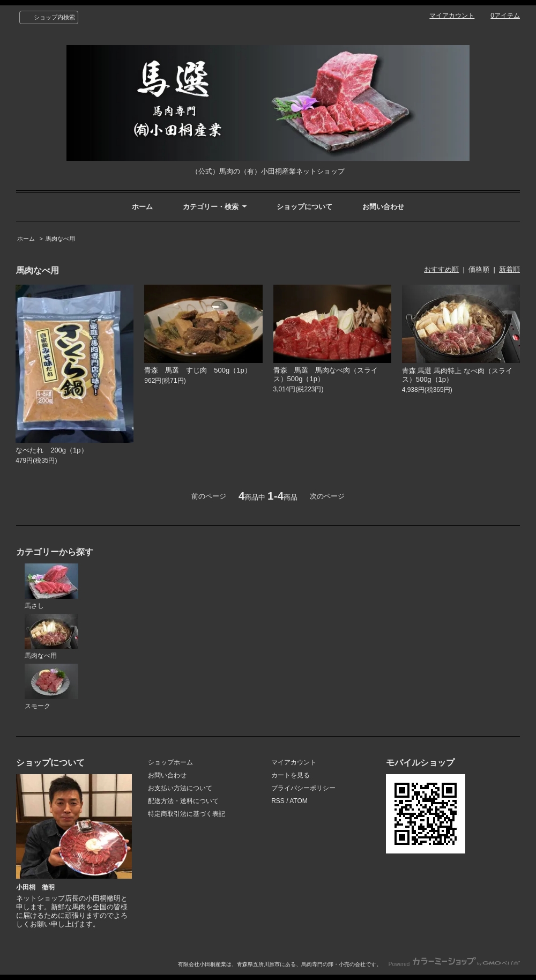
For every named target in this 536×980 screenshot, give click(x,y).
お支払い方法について (180, 788)
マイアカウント (452, 16)
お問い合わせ (383, 207)
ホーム (142, 207)
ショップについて (304, 207)
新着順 (509, 269)
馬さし (51, 586)
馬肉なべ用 (60, 239)
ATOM (299, 801)
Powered (454, 964)
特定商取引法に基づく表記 (187, 814)
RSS (278, 801)
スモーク (51, 687)
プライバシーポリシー (303, 788)
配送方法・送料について (183, 801)
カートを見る (291, 775)
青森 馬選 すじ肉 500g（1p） (198, 370)
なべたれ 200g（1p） (51, 450)
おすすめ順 (441, 269)
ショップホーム (170, 762)
